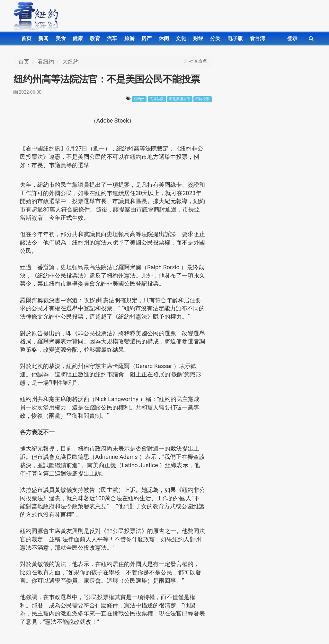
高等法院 (157, 99)
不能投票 (202, 99)
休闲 (164, 38)
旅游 (129, 38)
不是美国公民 (180, 99)
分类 (215, 38)
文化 (181, 38)
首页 (26, 38)
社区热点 (198, 61)
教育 (95, 38)
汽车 (112, 38)
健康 (78, 38)
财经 (198, 38)
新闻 (43, 38)
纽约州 (139, 99)
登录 (292, 38)
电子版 (235, 38)
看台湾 (257, 38)
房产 (147, 38)
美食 (61, 38)
